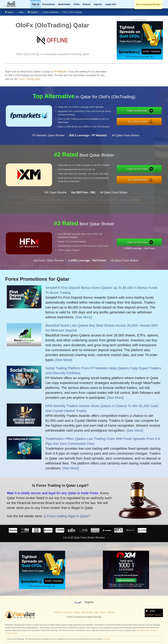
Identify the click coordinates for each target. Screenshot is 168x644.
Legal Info (110, 4)
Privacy (77, 612)
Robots (87, 4)
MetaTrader (64, 4)
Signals (98, 4)
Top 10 (35, 4)
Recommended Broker (148, 4)
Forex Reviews (51, 12)
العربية (78, 602)
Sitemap (111, 612)
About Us (58, 612)
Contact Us (68, 612)
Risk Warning (87, 612)
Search (103, 612)
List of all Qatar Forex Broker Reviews (84, 538)
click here (137, 200)
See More (107, 639)
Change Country (154, 615)
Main (21, 12)
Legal (96, 612)
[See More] (84, 317)
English (33, 12)
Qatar (10, 12)
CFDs (77, 4)
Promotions (49, 4)
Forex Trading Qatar (29, 79)
